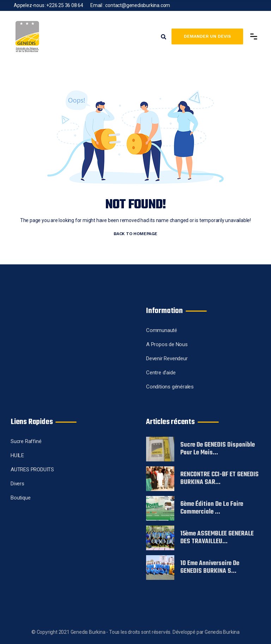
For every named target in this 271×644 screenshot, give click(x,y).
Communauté (162, 330)
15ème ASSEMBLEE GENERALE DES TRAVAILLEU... (217, 538)
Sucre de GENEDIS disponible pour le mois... (218, 449)
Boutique (20, 498)
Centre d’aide (161, 373)
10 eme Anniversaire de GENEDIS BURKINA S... (210, 568)
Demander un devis (207, 36)
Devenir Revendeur (167, 358)
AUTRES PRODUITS (32, 470)
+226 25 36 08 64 (65, 5)
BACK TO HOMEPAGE (135, 234)
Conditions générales (170, 387)
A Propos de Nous (167, 344)
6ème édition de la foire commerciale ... (212, 508)
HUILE (17, 455)
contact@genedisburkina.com (138, 5)
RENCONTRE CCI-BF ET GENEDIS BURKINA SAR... (219, 479)
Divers (17, 484)
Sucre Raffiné (26, 441)
